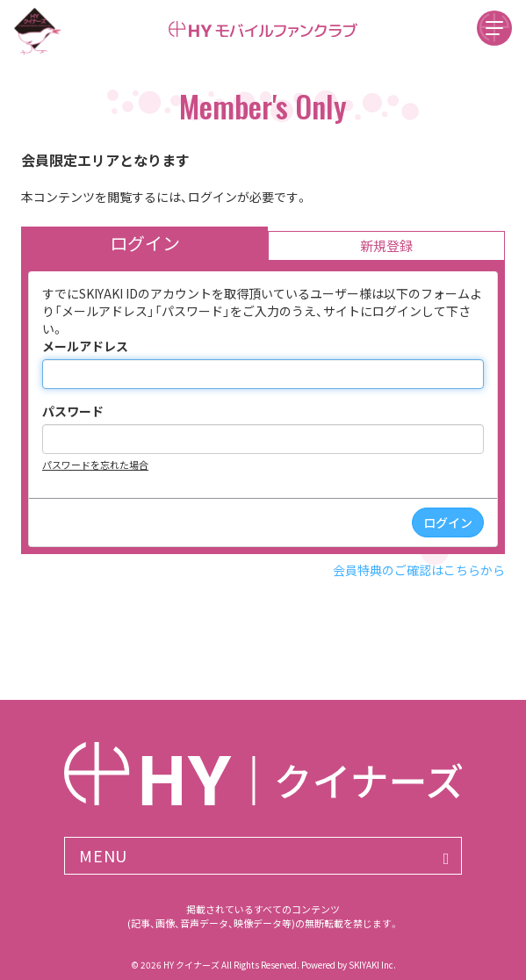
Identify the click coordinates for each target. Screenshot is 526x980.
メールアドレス (85, 346)
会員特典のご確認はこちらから (419, 570)
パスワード (73, 411)
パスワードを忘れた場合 (95, 465)
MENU (104, 855)
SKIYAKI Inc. (372, 965)
